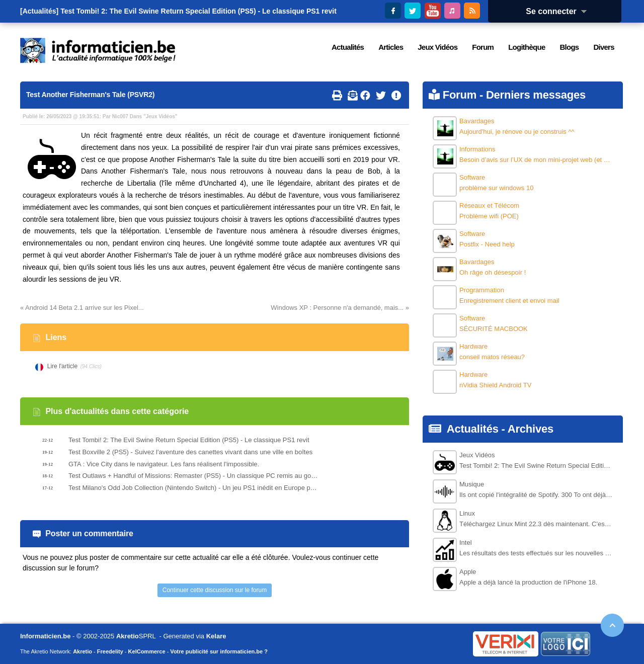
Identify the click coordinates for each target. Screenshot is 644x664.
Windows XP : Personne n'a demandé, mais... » (340, 308)
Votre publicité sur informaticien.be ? (219, 651)
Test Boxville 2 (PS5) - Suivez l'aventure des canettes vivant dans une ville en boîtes (190, 452)
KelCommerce (147, 651)
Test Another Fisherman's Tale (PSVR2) (90, 95)
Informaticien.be (45, 636)
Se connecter (559, 11)
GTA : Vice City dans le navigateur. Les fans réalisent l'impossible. (164, 464)
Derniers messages (536, 95)
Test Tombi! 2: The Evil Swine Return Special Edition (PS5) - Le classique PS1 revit (198, 11)
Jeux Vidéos (160, 116)
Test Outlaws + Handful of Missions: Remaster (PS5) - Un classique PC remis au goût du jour (194, 476)
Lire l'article (62, 366)
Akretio (128, 636)
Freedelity (110, 651)
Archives (531, 429)
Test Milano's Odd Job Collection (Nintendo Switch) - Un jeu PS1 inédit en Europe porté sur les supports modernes (194, 488)
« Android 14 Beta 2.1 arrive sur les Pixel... (82, 308)
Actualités (473, 429)
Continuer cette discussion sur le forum (215, 590)
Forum (460, 95)
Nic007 (120, 116)
